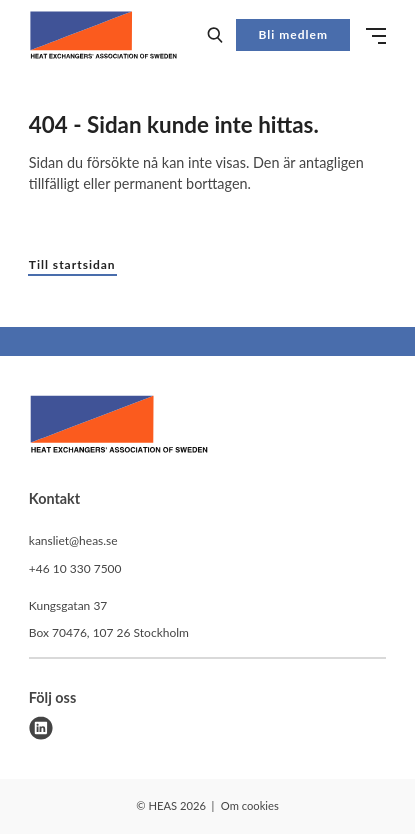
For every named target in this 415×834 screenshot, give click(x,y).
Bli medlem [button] (293, 34)
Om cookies (250, 805)
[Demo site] (103, 35)
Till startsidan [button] (72, 264)
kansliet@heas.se (73, 540)
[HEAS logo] (119, 427)
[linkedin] (41, 728)
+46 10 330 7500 (75, 568)
